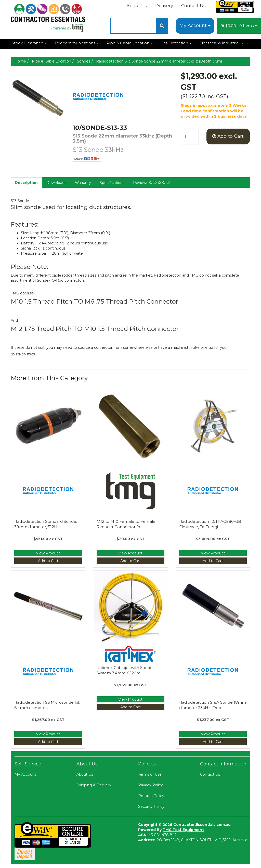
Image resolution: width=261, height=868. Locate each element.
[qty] (190, 137)
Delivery (164, 6)
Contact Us (193, 6)
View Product (48, 553)
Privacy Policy (151, 785)
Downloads (56, 183)
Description (26, 183)
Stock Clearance (29, 43)
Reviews (151, 183)
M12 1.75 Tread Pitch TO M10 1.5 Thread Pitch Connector (95, 329)
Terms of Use (150, 774)
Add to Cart (228, 136)
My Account (195, 26)
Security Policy (151, 807)
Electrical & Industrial (221, 43)
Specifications (112, 183)
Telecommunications (77, 43)
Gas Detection (176, 43)
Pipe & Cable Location (130, 43)
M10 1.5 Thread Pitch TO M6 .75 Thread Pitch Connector (94, 301)
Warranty (83, 183)
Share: (87, 159)
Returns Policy (151, 796)
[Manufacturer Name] (123, 96)
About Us (137, 6)
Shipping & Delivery (94, 785)
